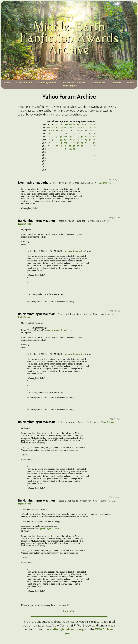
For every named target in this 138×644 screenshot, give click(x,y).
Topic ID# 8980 (104, 184)
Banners (117, 84)
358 (86, 129)
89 (74, 126)
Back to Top (69, 613)
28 (49, 141)
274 (74, 138)
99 (74, 135)
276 (78, 129)
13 (53, 138)
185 (86, 135)
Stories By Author (47, 84)
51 (82, 138)
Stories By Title (24, 84)
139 (70, 132)
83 (90, 135)
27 (57, 132)
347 (66, 129)
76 (61, 132)
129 (74, 144)
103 (94, 135)
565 (90, 129)
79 (94, 132)
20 (49, 135)
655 (70, 126)
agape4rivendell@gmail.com (59, 332)
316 (90, 126)
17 (57, 147)
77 (78, 138)
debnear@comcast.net (75, 252)
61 (78, 147)
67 (82, 132)
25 (78, 126)
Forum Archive (69, 87)
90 (90, 138)
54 (61, 138)
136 (94, 129)
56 (53, 129)
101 (70, 141)
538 (61, 129)
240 (66, 138)
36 (90, 141)
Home (7, 84)
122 (70, 150)
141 (70, 138)
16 (86, 144)
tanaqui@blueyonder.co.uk (47, 530)
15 (86, 141)
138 (70, 144)
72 (70, 135)
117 (66, 132)
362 (86, 126)
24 (94, 141)
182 (61, 126)
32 (78, 144)
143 (78, 135)
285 (94, 126)
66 (53, 132)
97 (74, 129)
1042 (66, 126)
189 (49, 129)
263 (82, 126)
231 (49, 132)
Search (131, 84)
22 (82, 141)
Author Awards (99, 84)
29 (66, 135)
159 (90, 132)
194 (82, 129)
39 (61, 141)
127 (74, 132)
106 (94, 138)
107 (57, 129)
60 (86, 138)
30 (94, 144)
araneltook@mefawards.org (65, 631)
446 (70, 129)
